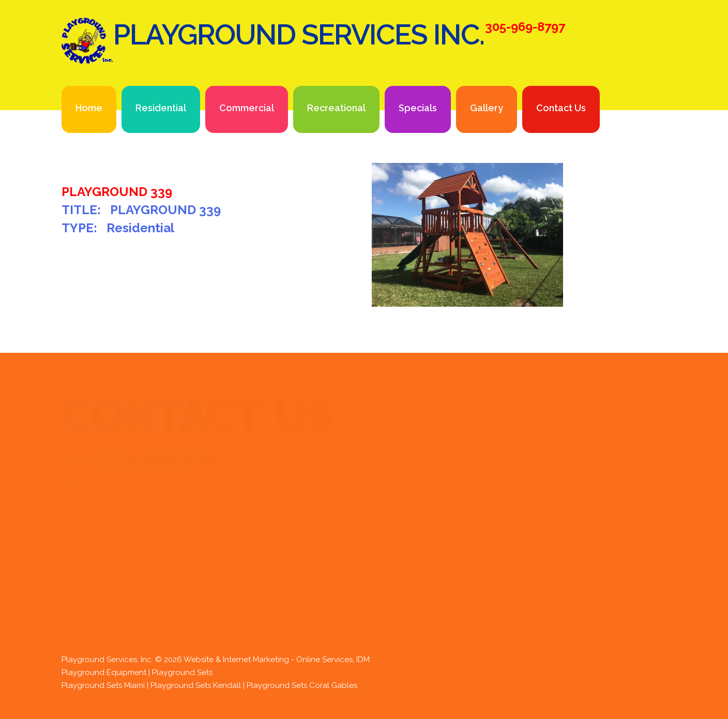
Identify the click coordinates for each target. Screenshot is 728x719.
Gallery (487, 108)
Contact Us (561, 108)
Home (89, 108)
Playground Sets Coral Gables (302, 685)
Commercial (247, 108)
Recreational (336, 108)
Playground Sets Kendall (196, 685)
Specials (418, 108)
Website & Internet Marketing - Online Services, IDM (277, 660)
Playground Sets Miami (103, 685)
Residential (161, 108)
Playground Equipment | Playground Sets (137, 672)
